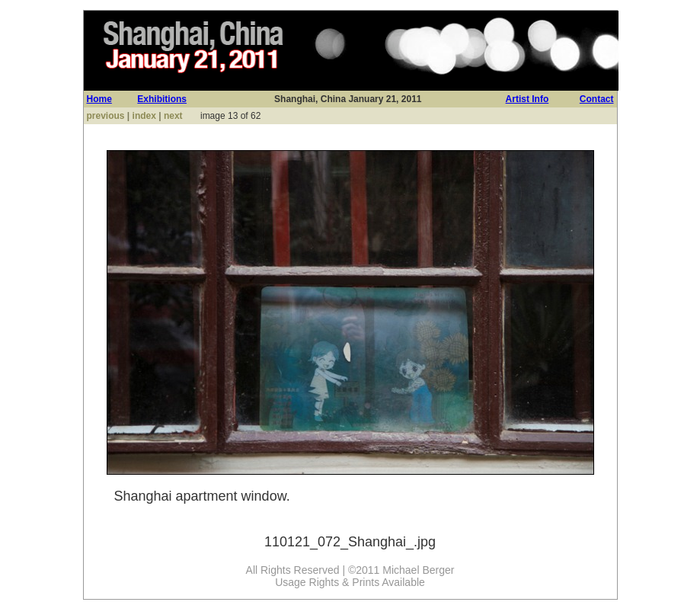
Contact (597, 99)
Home (99, 99)
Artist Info (527, 99)
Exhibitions (162, 99)
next (173, 116)
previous (106, 116)
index (144, 116)
